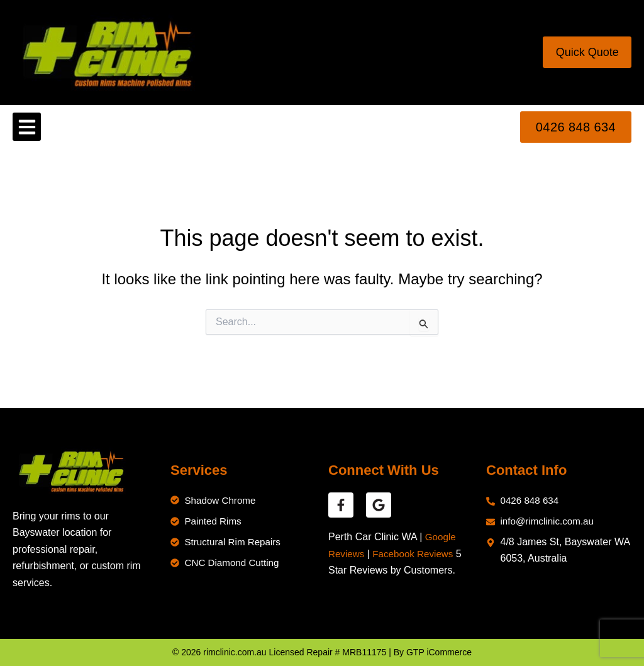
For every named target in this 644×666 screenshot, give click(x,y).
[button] (27, 127)
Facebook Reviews (417, 554)
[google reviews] (379, 505)
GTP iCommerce (439, 652)
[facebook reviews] (341, 505)
